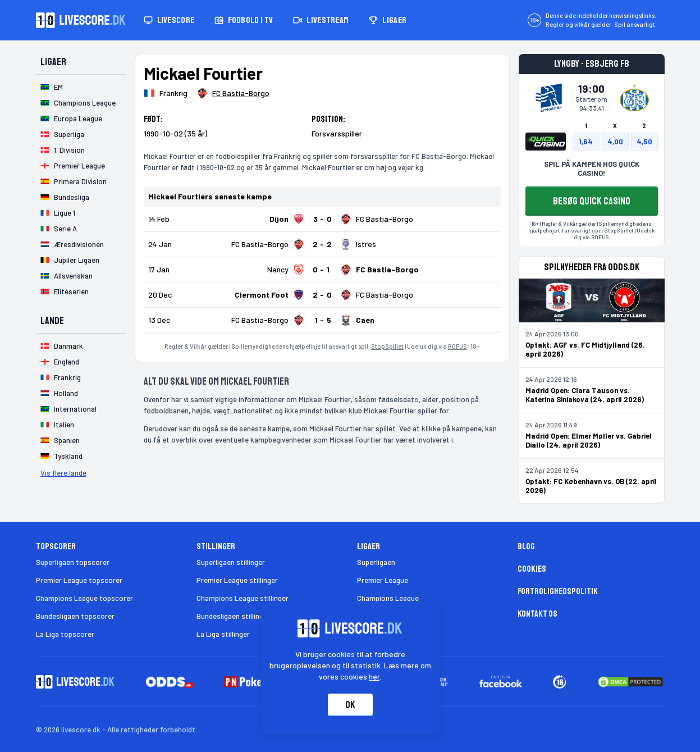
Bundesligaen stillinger (233, 616)
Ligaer (388, 20)
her (374, 676)
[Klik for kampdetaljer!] (322, 219)
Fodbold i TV (244, 20)
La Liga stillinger (223, 634)
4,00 (615, 142)
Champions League (388, 598)
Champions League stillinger (243, 598)
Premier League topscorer (79, 580)
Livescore (169, 20)
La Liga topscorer (65, 634)
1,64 (586, 142)
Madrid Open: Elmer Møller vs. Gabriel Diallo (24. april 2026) (589, 440)
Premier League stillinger (237, 580)
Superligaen (376, 562)
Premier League (383, 580)
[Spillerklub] (233, 93)
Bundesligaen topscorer (75, 616)
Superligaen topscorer (73, 562)
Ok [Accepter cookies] (350, 705)
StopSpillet (387, 346)
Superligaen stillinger (231, 562)
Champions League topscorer (84, 598)
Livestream (321, 20)
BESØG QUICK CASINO (592, 201)
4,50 (644, 142)
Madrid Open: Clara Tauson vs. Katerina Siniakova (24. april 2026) (585, 395)
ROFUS (457, 346)
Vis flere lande (63, 473)
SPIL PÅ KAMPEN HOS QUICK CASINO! (592, 168)
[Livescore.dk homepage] (81, 20)
